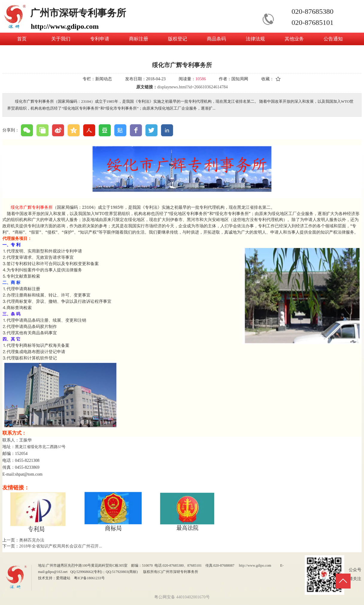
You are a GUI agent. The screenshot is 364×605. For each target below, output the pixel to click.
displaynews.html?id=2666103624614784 (192, 87)
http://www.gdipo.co (254, 565)
